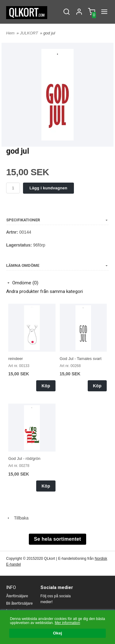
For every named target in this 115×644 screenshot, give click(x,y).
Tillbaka (17, 518)
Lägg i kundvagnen (48, 188)
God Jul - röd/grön (24, 458)
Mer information (67, 623)
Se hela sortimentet (57, 539)
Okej (57, 633)
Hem (10, 33)
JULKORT (30, 33)
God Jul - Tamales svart (81, 359)
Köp (46, 386)
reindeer (16, 359)
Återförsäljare (17, 596)
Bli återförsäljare (19, 603)
